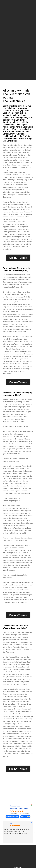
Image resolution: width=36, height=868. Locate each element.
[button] (19, 40)
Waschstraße (8, 436)
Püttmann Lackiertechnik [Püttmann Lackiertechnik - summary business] (19, 808)
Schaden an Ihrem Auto (11, 694)
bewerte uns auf (24, 816)
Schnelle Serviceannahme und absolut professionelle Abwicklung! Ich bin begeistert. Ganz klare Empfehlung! (17, 831)
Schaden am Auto (9, 662)
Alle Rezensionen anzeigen (12, 816)
